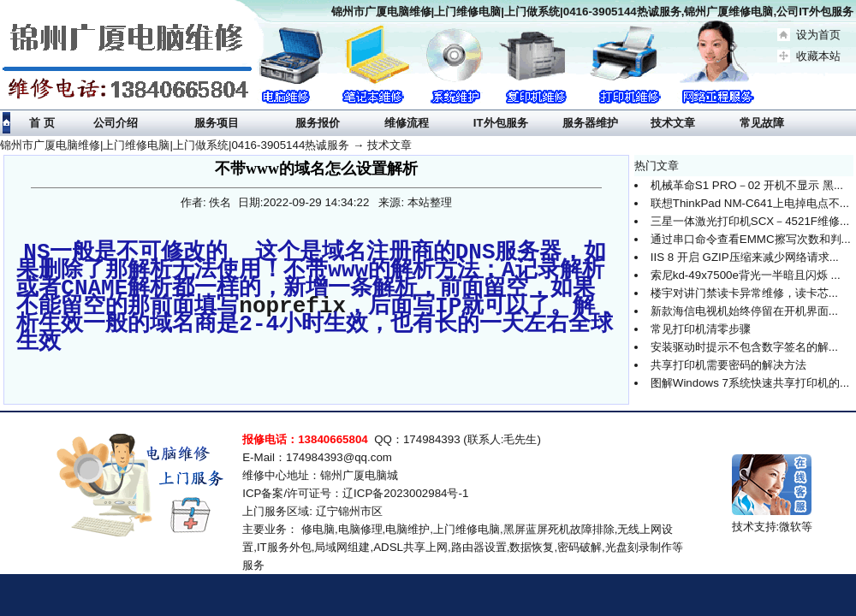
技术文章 (389, 145)
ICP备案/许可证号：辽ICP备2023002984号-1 (355, 491)
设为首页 (818, 35)
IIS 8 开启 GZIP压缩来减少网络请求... (745, 257)
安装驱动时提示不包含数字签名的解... (744, 347)
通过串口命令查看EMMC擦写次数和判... (751, 239)
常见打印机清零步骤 (701, 329)
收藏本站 (818, 56)
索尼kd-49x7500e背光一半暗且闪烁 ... (746, 275)
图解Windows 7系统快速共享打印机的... (750, 383)
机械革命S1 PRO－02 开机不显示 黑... (747, 185)
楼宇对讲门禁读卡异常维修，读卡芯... (744, 293)
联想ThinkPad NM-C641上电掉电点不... (750, 203)
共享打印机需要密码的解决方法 (728, 365)
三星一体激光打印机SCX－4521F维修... (750, 221)
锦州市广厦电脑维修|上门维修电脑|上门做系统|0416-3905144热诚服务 (175, 145)
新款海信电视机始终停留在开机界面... (744, 311)
